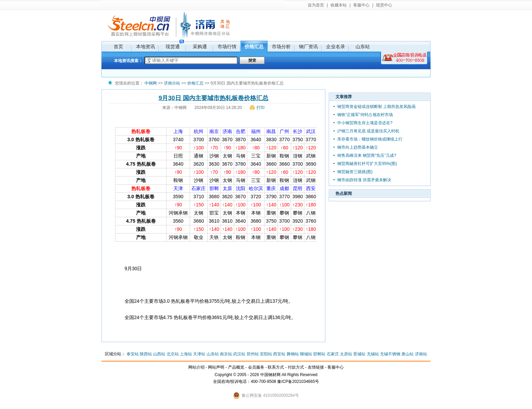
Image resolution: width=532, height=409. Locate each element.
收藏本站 (339, 5)
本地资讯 (146, 47)
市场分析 (281, 47)
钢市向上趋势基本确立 (358, 147)
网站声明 (216, 367)
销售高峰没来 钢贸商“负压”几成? (367, 155)
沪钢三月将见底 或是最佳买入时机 (368, 131)
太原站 (346, 354)
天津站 (199, 354)
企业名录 (336, 47)
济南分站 (195, 25)
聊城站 (306, 354)
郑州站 (253, 354)
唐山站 (407, 354)
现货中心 (384, 5)
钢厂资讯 (308, 47)
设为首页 (316, 5)
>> (184, 83)
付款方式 (296, 367)
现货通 (173, 47)
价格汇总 (254, 47)
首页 (118, 47)
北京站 (173, 354)
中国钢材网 (270, 375)
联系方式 (276, 367)
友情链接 (316, 367)
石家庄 (333, 354)
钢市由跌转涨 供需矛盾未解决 (364, 180)
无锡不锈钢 (390, 354)
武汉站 (239, 354)
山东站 (363, 47)
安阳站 (266, 354)
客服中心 (361, 5)
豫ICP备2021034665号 (298, 382)
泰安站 (133, 354)
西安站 (279, 354)
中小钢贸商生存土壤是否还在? (365, 123)
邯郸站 (319, 354)
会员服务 (256, 367)
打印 (261, 108)
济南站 (421, 354)
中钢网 (151, 83)
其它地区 (224, 23)
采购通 (200, 47)
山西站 (159, 354)
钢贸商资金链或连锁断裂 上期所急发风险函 (376, 107)
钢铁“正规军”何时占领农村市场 (365, 115)
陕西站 (146, 354)
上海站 (186, 354)
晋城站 (359, 354)
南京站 (226, 354)
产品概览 (236, 367)
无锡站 (373, 354)
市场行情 (227, 47)
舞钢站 (293, 354)
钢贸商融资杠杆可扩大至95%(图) (367, 164)
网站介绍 (196, 367)
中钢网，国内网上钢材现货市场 (138, 25)
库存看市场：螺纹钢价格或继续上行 (370, 139)
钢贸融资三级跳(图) (355, 172)
